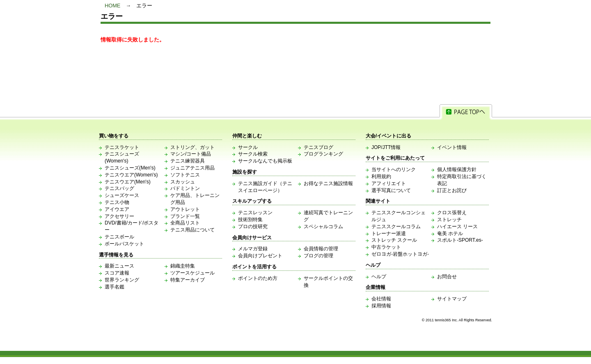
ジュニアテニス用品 (192, 168)
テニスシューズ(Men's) (130, 168)
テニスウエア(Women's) (131, 175)
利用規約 (381, 176)
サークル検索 (253, 154)
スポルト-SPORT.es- (460, 240)
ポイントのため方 (258, 278)
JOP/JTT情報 (386, 147)
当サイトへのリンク (394, 169)
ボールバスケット (124, 244)
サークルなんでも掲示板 (265, 161)
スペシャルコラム (323, 227)
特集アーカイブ (188, 280)
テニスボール (119, 237)
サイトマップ (452, 299)
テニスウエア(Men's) (128, 182)
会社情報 (381, 299)
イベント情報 (452, 147)
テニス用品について (192, 230)
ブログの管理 (318, 256)
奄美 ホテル (450, 234)
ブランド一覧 (185, 216)
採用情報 (381, 306)
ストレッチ (449, 220)
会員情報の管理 (321, 249)
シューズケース (122, 195)
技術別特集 (250, 220)
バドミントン (185, 188)
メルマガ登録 (253, 249)
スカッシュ (183, 182)
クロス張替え (452, 213)
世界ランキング (122, 280)
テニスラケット (122, 147)
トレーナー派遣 (389, 234)
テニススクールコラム (396, 227)
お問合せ (447, 277)
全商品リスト (185, 223)
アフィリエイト (389, 183)
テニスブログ (318, 147)
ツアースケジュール (192, 273)
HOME (112, 6)
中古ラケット (386, 247)
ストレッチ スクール (394, 240)
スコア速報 (117, 273)
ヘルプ (379, 277)
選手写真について (391, 190)
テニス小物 (117, 202)
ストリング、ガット (192, 147)
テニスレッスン (255, 213)
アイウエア (117, 209)
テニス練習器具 (188, 161)
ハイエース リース (457, 227)
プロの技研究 (253, 227)
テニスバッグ (119, 188)
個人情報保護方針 (457, 169)
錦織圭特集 (183, 266)
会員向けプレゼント (260, 256)
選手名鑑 (115, 287)
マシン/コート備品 (191, 154)
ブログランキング (323, 154)
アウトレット (185, 209)
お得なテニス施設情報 (328, 183)
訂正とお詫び (452, 190)
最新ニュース (119, 266)
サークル (248, 147)
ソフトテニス (185, 175)
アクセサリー (119, 216)
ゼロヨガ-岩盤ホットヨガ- (400, 254)
